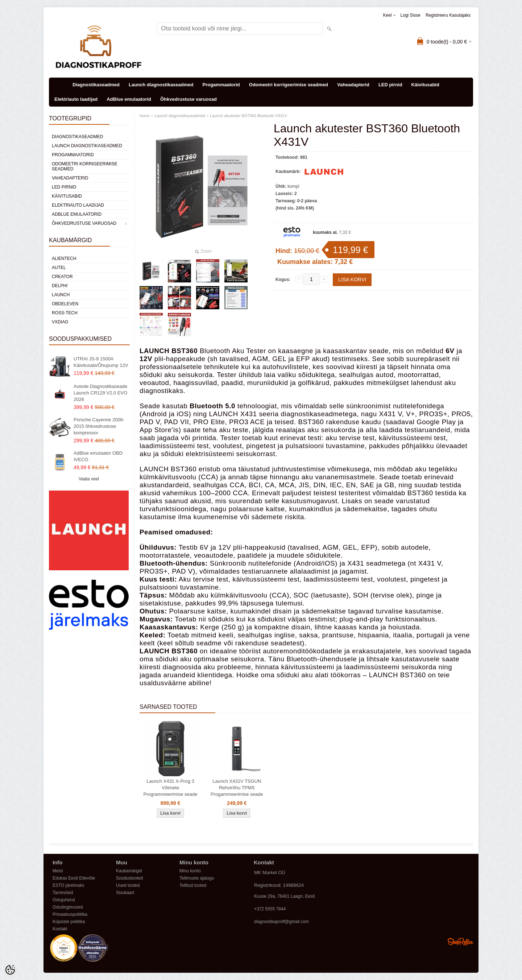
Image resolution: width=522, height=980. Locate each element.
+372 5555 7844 (270, 909)
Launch (61, 295)
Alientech (64, 259)
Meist (58, 871)
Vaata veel (89, 479)
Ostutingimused (68, 907)
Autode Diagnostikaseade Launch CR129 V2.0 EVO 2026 (100, 393)
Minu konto (190, 871)
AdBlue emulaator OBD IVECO (98, 456)
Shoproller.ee (460, 942)
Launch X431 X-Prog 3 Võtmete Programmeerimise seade (171, 788)
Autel (59, 268)
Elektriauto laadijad (76, 99)
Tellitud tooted (193, 885)
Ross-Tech (65, 313)
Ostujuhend (64, 900)
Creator (62, 277)
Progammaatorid (221, 85)
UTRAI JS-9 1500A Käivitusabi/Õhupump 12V (101, 362)
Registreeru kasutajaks (448, 15)
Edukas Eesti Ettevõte (74, 878)
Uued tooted (128, 885)
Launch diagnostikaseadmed (161, 85)
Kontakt (60, 929)
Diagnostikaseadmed (96, 85)
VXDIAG (60, 322)
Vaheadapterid (353, 85)
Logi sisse (411, 15)
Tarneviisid (63, 893)
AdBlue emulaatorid (129, 99)
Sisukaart (125, 893)
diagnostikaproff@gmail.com (281, 922)
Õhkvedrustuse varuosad (188, 99)
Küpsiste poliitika (69, 922)
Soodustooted (129, 878)
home (145, 116)
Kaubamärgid (129, 871)
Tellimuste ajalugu (197, 878)
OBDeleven (65, 304)
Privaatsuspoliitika (70, 914)
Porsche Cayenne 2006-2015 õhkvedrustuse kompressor (99, 426)
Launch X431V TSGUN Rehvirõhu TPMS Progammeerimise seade (237, 788)
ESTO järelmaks (68, 885)
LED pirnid (390, 85)
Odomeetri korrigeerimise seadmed (289, 85)
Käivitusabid (425, 85)
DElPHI (60, 286)
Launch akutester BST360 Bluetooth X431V (248, 116)
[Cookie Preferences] (10, 970)
